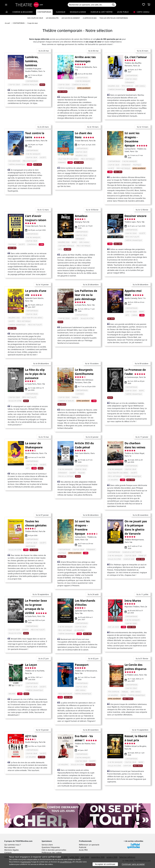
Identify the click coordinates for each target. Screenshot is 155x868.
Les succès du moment (71, 18)
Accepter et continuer (105, 864)
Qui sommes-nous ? (13, 845)
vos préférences (66, 862)
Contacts (8, 852)
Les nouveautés (52, 18)
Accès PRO (83, 850)
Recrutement (10, 847)
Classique (61, 12)
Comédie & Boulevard (23, 12)
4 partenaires (26, 862)
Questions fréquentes (51, 847)
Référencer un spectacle (89, 845)
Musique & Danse (78, 12)
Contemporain (44, 12)
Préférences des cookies (52, 852)
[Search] (89, 5)
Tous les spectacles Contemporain (114, 18)
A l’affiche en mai (90, 18)
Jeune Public (123, 12)
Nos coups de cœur (35, 18)
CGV (43, 850)
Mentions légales (12, 850)
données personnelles (57, 850)
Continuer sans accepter (133, 864)
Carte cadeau (141, 12)
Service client (47, 845)
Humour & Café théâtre (102, 12)
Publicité (83, 847)
